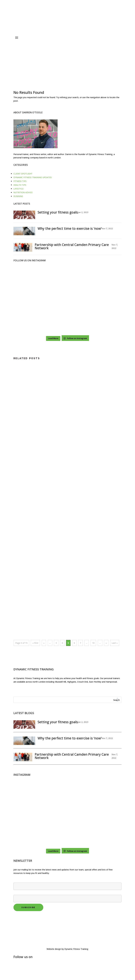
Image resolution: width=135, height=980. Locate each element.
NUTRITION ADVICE (23, 192)
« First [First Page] (35, 643)
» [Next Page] (106, 643)
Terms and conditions (25, 922)
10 (93, 643)
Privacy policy (21, 918)
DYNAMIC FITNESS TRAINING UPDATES (33, 177)
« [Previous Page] (44, 643)
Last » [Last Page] (115, 643)
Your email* (67, 896)
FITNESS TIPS (20, 181)
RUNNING (18, 196)
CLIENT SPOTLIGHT (23, 174)
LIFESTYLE (18, 189)
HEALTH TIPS (20, 185)
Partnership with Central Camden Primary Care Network (72, 246)
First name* (67, 884)
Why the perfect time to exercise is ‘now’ (70, 228)
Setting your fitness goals (58, 212)
